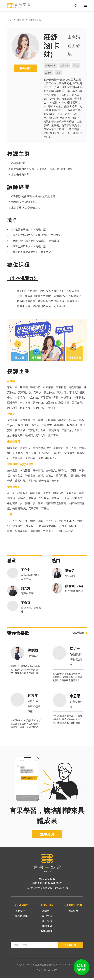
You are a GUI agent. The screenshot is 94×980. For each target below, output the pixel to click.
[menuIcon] (83, 6)
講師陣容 (47, 918)
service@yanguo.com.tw (47, 885)
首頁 (10, 20)
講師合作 (73, 913)
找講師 (20, 20)
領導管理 (65, 65)
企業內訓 (47, 913)
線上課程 (47, 923)
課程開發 (47, 928)
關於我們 (21, 913)
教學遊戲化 (47, 933)
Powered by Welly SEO (47, 972)
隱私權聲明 (21, 918)
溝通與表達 (50, 65)
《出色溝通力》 (23, 278)
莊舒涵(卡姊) (35, 20)
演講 (59, 73)
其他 (76, 65)
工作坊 (48, 73)
